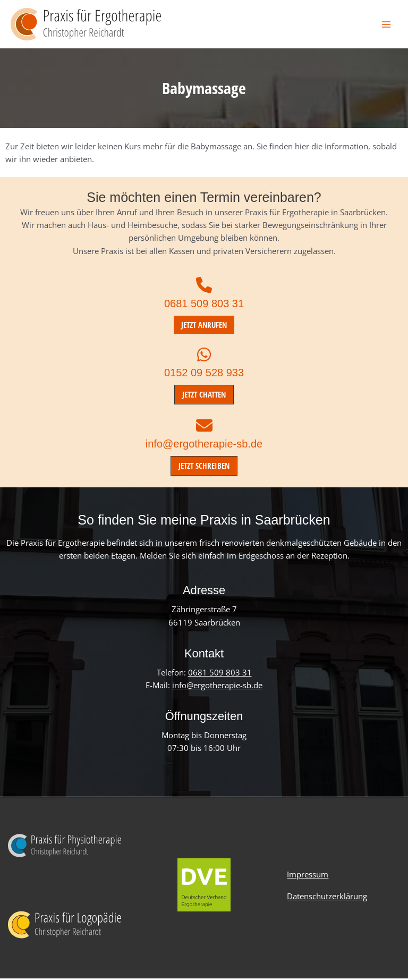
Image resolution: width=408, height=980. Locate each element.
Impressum (308, 876)
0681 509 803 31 (204, 305)
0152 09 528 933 (204, 375)
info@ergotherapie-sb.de (204, 445)
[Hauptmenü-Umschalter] (386, 25)
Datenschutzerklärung (327, 897)
